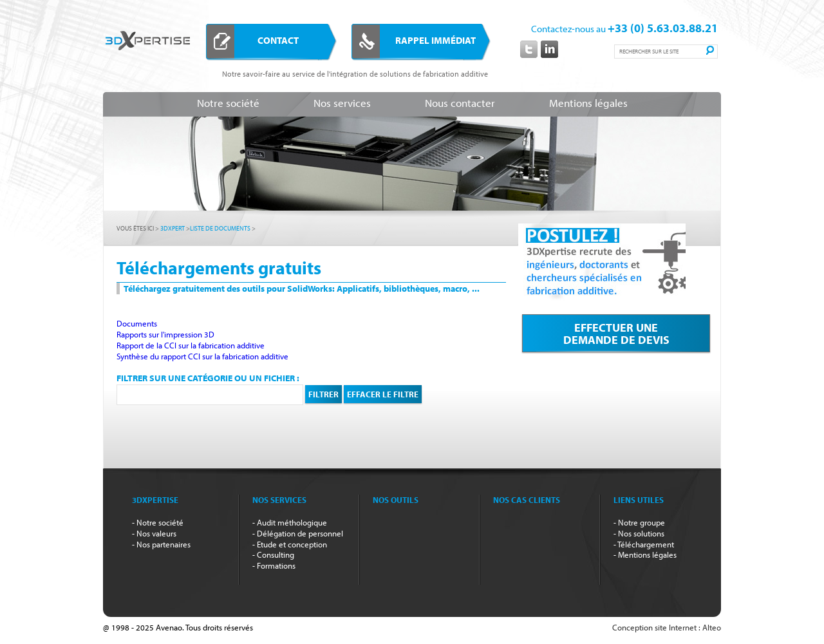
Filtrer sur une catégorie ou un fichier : (208, 378)
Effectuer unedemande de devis (616, 336)
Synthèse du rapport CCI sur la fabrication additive (202, 356)
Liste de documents (220, 228)
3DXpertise (148, 62)
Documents (137, 323)
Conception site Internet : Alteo (667, 627)
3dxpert (173, 228)
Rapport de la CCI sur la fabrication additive (191, 345)
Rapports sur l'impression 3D (165, 334)
